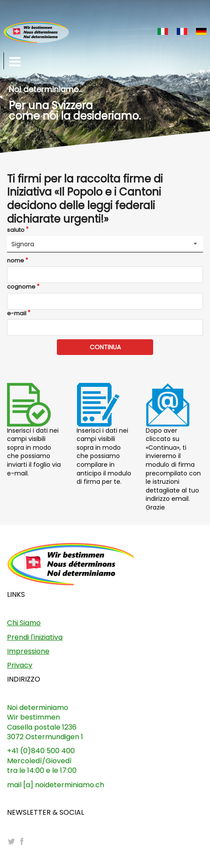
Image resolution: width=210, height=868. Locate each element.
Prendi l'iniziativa (35, 637)
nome (16, 261)
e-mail (17, 313)
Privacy (20, 665)
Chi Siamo (24, 623)
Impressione (28, 651)
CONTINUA (105, 347)
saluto (16, 230)
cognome (21, 287)
